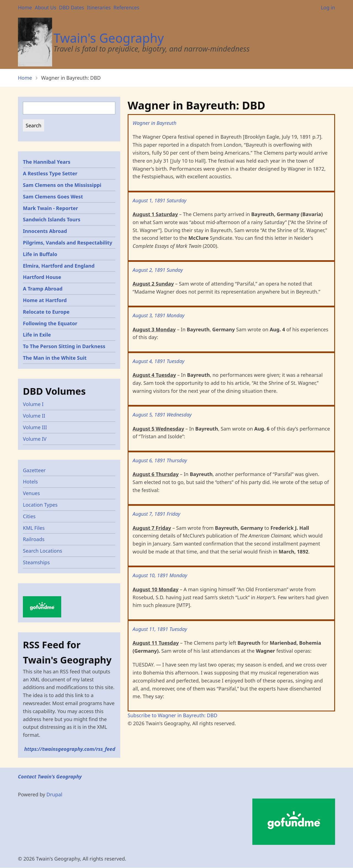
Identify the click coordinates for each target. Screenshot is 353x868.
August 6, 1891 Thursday (160, 460)
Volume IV (35, 439)
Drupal (54, 794)
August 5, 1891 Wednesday (162, 415)
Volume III (35, 427)
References (126, 7)
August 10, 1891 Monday (160, 575)
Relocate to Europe (46, 312)
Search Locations (43, 551)
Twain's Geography (109, 38)
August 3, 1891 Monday (159, 315)
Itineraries (99, 7)
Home (25, 7)
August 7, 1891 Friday (157, 514)
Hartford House (42, 277)
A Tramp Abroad (43, 289)
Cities (29, 516)
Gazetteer (34, 470)
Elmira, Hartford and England (59, 266)
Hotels (30, 482)
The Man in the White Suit (55, 358)
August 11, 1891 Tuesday (160, 629)
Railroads (34, 539)
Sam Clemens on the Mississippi (62, 185)
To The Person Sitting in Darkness (64, 346)
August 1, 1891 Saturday (160, 200)
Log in (328, 7)
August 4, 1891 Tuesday (159, 361)
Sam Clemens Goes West (53, 197)
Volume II (34, 416)
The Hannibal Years (47, 162)
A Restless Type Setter (50, 173)
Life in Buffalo (40, 254)
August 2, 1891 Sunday (158, 270)
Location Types (40, 505)
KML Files (34, 528)
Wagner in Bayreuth (155, 123)
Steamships (36, 562)
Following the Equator (50, 323)
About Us (46, 7)
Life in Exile (37, 335)
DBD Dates (72, 7)
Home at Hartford (45, 300)
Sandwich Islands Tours (52, 219)
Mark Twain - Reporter (50, 208)
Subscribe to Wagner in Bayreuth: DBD (173, 715)
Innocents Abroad (45, 231)
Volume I (33, 404)
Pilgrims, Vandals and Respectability (68, 243)
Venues (31, 493)
